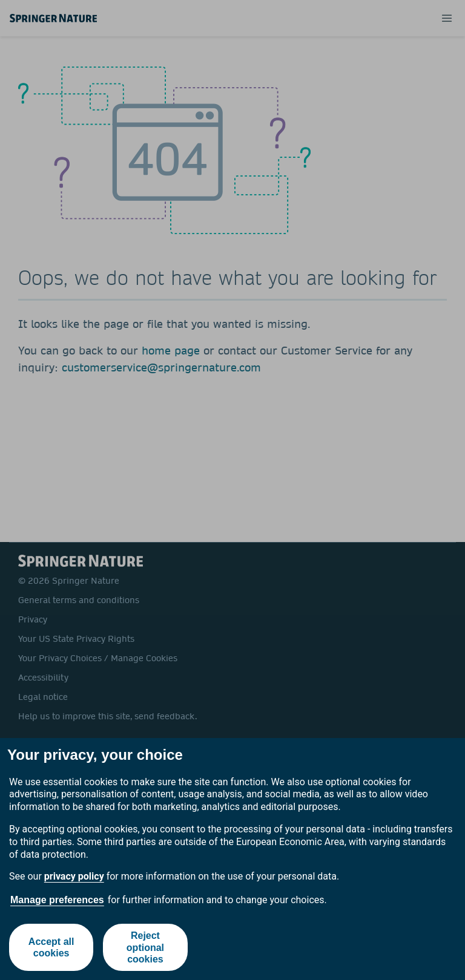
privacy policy (74, 876)
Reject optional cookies (145, 947)
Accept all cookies (51, 947)
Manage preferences (57, 900)
